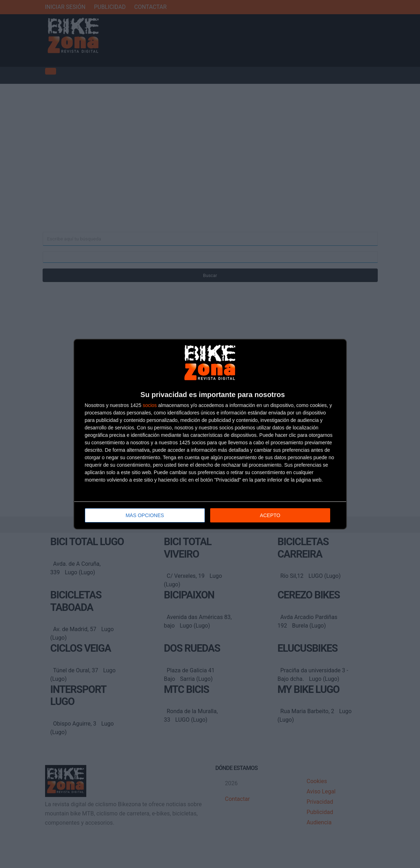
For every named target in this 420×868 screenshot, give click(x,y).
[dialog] (210, 434)
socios (150, 405)
